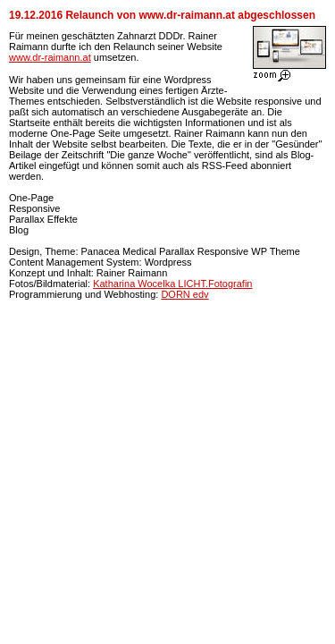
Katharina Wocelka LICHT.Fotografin (172, 284)
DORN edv (184, 294)
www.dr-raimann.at (50, 57)
